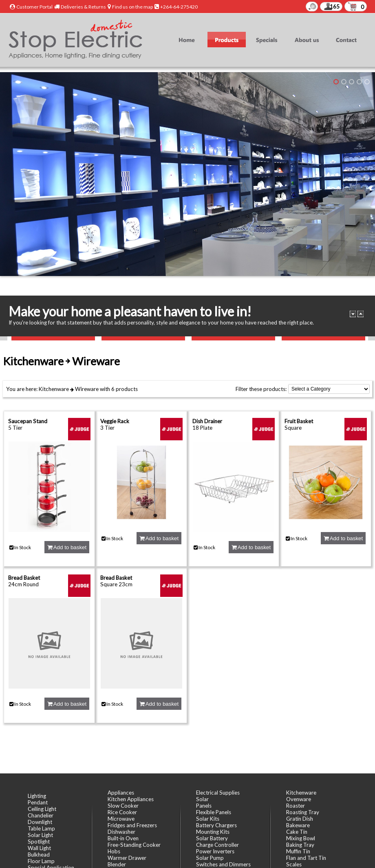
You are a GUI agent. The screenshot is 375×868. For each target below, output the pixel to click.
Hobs (114, 851)
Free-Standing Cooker (134, 845)
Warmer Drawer (127, 858)
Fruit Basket (299, 421)
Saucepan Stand (28, 421)
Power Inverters (215, 851)
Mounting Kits (213, 832)
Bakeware (298, 825)
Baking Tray (300, 845)
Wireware (87, 389)
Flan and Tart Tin (306, 858)
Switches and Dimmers (223, 864)
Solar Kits (208, 819)
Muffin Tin (298, 851)
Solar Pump (210, 858)
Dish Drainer (207, 421)
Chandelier (41, 815)
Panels (204, 806)
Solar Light (40, 835)
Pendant (38, 802)
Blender (117, 864)
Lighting (37, 796)
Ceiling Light (42, 809)
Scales (294, 864)
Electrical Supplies (218, 793)
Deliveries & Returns (83, 7)
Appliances (121, 793)
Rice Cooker (122, 812)
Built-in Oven (123, 838)
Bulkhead (39, 855)
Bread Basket (24, 578)
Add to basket (67, 547)
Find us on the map (132, 7)
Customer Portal (34, 7)
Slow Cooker (123, 806)
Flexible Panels (214, 812)
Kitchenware (54, 389)
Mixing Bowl (301, 838)
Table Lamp (41, 828)
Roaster (296, 806)
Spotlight (39, 841)
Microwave (121, 819)
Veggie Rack (115, 421)
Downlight (40, 822)
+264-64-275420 (179, 7)
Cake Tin (297, 832)
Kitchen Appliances (131, 799)
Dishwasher (121, 832)
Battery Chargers (216, 825)
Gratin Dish (300, 819)
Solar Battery (212, 838)
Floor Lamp (41, 861)
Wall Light (39, 848)
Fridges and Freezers (132, 825)
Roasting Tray (303, 812)
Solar (202, 799)
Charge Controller (217, 845)
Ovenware (299, 799)
